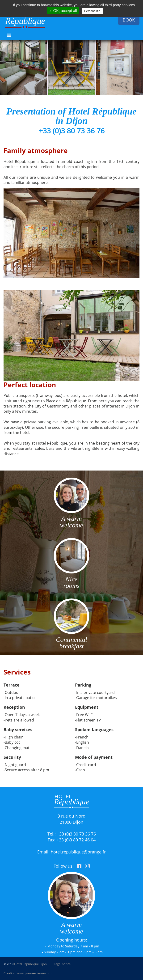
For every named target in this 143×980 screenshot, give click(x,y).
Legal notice (62, 964)
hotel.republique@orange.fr (78, 852)
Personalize (92, 11)
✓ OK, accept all (63, 11)
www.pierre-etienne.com (34, 973)
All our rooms (16, 177)
